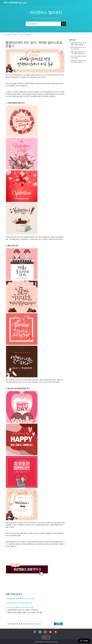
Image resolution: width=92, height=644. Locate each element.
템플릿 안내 (28, 35)
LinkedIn (61, 624)
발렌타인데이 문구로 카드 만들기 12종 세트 (23, 610)
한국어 (45, 637)
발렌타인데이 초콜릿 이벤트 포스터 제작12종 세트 (25, 612)
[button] (19, 624)
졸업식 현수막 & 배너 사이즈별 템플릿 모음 (20, 603)
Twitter (58, 624)
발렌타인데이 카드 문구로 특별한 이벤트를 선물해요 (79, 44)
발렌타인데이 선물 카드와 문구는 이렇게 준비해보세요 (79, 53)
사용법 (21, 35)
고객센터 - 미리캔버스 (11, 35)
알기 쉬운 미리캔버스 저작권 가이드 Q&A (79, 57)
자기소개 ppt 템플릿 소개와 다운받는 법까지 (20, 607)
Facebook (55, 624)
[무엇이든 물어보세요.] (46, 24)
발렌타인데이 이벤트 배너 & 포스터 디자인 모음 (21, 599)
